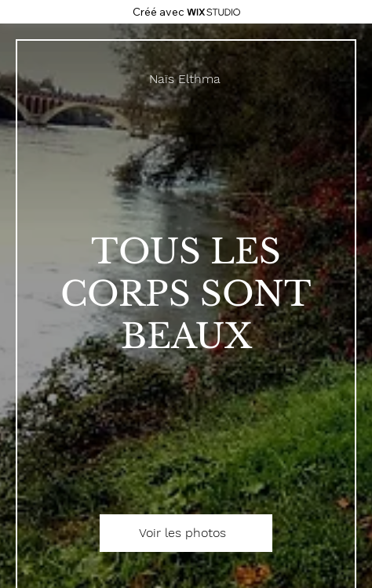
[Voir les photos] (186, 533)
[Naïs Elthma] (186, 79)
